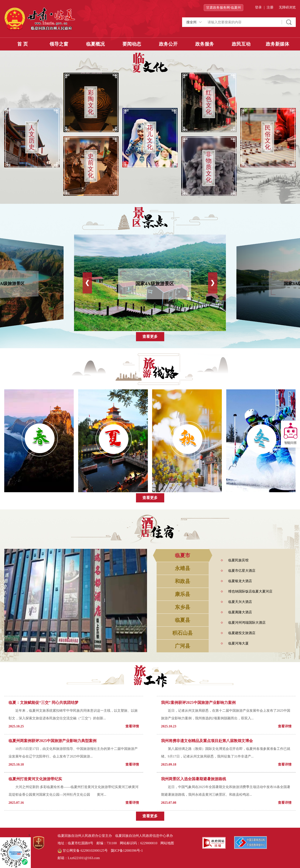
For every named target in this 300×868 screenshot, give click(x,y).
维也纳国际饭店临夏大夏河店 (250, 591)
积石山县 (183, 633)
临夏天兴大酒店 (240, 602)
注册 (270, 7)
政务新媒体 (277, 44)
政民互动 (241, 44)
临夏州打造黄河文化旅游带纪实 (35, 779)
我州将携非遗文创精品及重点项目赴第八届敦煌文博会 (207, 741)
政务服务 (205, 44)
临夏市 (183, 555)
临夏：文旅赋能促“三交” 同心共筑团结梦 (43, 703)
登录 (258, 7)
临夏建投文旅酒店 (242, 633)
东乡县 (183, 607)
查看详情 (132, 726)
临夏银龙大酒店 (240, 581)
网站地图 (167, 843)
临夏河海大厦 (238, 643)
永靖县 (183, 568)
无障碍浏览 (287, 7)
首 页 (23, 44)
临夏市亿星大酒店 (242, 571)
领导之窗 (59, 44)
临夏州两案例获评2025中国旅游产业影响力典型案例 (52, 741)
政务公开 (168, 44)
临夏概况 (95, 44)
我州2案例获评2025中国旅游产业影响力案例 (198, 703)
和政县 (183, 581)
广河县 (183, 646)
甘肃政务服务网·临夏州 (224, 8)
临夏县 (183, 620)
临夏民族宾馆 (238, 560)
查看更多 (150, 337)
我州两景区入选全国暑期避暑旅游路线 (194, 779)
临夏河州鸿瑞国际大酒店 (247, 623)
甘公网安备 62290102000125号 (83, 851)
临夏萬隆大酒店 (240, 612)
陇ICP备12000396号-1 (127, 851)
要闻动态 (132, 44)
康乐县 (183, 594)
